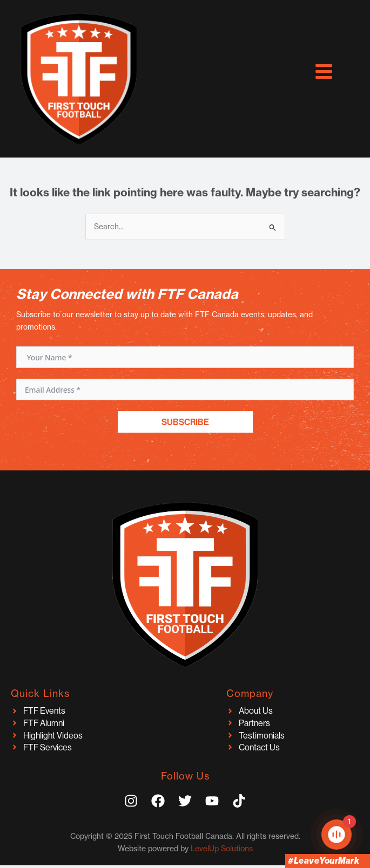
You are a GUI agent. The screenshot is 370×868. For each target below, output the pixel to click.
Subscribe (185, 422)
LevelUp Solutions (222, 848)
